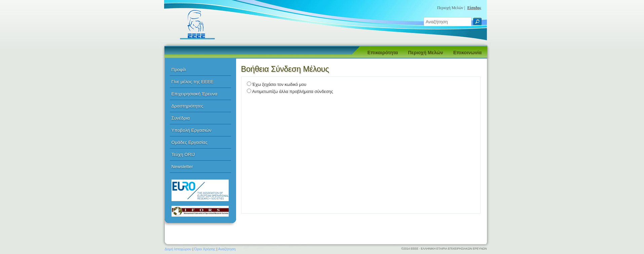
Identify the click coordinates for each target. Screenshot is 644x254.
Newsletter (182, 167)
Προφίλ (179, 70)
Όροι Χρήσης (205, 249)
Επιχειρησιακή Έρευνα (195, 94)
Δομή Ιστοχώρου (178, 249)
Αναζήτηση (227, 249)
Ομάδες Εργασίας (190, 142)
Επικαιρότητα (383, 53)
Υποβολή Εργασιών (192, 130)
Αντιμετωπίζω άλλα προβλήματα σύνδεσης (293, 91)
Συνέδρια (181, 118)
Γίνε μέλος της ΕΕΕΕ (193, 82)
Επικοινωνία (467, 53)
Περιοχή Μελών (425, 53)
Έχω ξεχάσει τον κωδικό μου (279, 84)
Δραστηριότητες (187, 106)
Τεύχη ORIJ (183, 154)
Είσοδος (474, 8)
